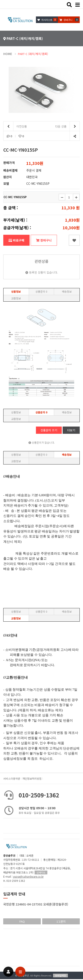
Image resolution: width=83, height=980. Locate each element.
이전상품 (15, 126)
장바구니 (44, 240)
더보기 (71, 430)
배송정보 (67, 291)
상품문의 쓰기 (49, 430)
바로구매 (16, 240)
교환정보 (16, 298)
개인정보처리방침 (32, 778)
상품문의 (41, 291)
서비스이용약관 (12, 778)
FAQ (22, 921)
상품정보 (16, 291)
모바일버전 (60, 975)
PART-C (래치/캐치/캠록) (33, 54)
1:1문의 (61, 921)
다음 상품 (67, 126)
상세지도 (41, 872)
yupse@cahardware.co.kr (28, 876)
